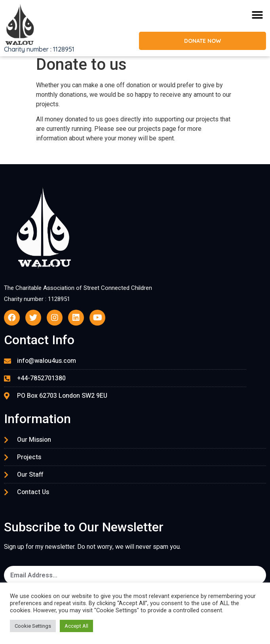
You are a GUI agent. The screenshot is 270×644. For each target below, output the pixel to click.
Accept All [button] (76, 626)
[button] (257, 15)
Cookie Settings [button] (33, 626)
